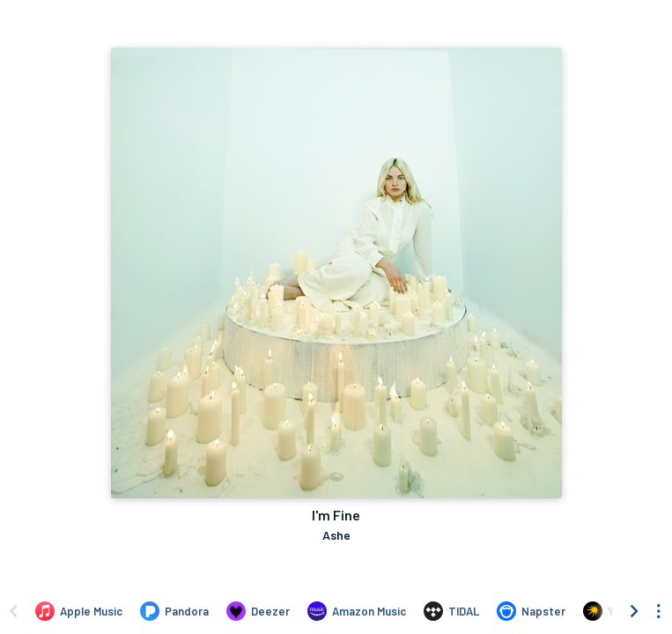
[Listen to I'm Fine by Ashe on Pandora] (174, 611)
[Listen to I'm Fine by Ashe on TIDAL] (451, 611)
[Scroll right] (634, 611)
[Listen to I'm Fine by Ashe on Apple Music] (79, 611)
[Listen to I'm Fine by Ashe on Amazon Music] (357, 611)
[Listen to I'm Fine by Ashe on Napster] (531, 611)
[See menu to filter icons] (659, 611)
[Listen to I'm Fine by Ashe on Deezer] (258, 611)
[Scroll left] (13, 611)
